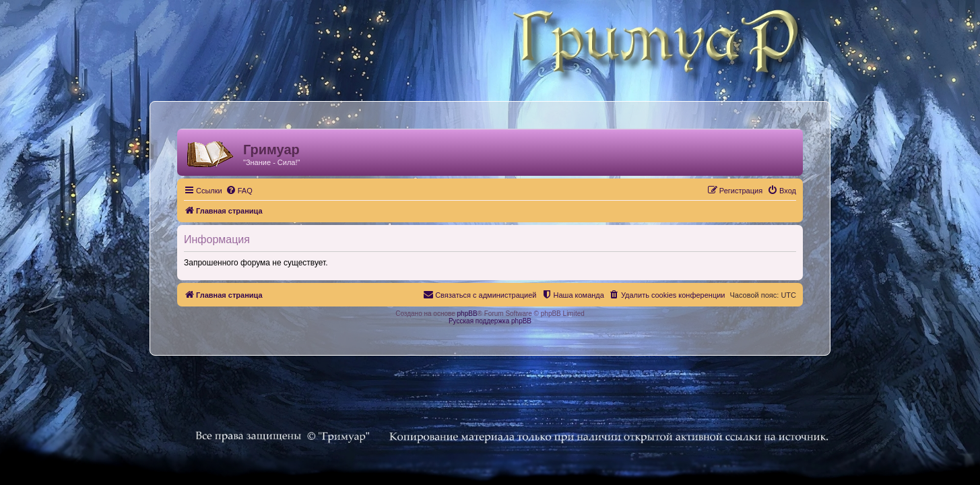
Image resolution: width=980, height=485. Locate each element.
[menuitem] (231, 191)
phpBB (467, 314)
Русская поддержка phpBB (490, 321)
